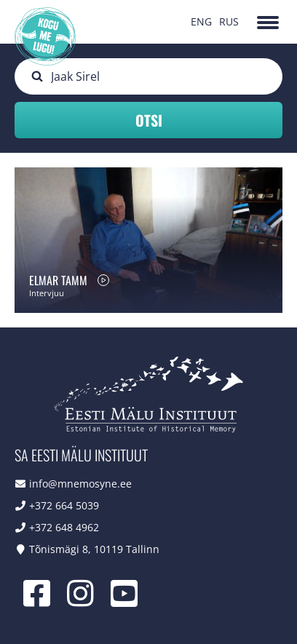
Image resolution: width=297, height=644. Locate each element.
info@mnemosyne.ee (80, 484)
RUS (229, 21)
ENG (201, 21)
